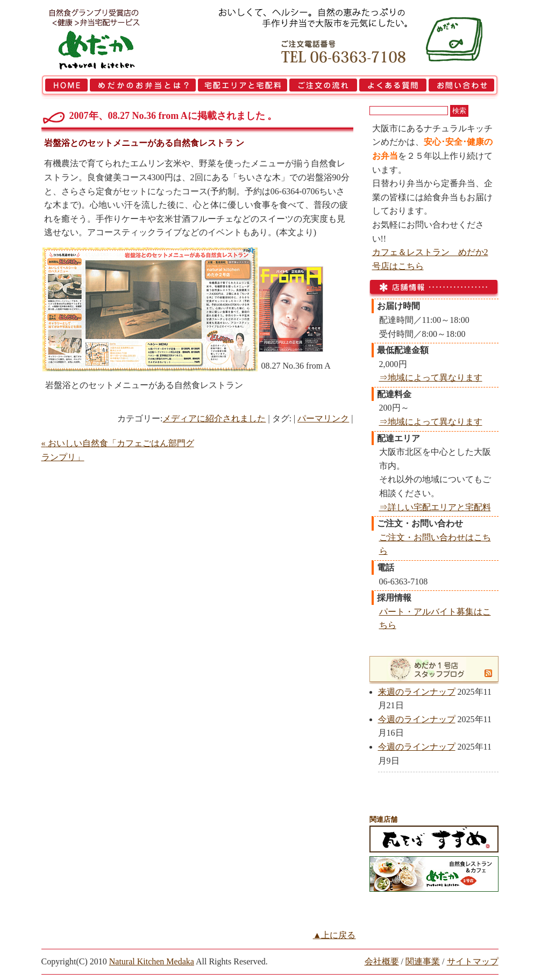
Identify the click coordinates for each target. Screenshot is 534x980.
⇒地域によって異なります (431, 378)
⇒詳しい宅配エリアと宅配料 (435, 507)
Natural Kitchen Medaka (152, 961)
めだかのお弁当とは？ (143, 87)
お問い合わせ (463, 87)
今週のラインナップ (417, 719)
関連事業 (423, 961)
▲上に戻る (334, 935)
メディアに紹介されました (214, 418)
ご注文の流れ (323, 87)
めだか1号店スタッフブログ (428, 669)
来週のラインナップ (417, 692)
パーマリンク (323, 418)
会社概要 (382, 961)
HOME (65, 87)
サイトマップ (473, 961)
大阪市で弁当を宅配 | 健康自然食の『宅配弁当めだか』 (109, 38)
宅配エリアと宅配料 (243, 87)
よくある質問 (393, 87)
